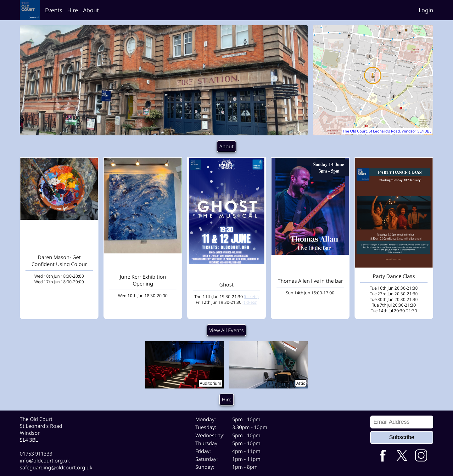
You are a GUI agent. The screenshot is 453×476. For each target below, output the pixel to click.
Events (54, 10)
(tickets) (251, 297)
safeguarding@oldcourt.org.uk (56, 467)
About (91, 10)
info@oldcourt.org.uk (45, 461)
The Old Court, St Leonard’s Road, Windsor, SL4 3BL (387, 131)
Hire (73, 10)
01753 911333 (36, 454)
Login (426, 10)
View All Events (226, 330)
